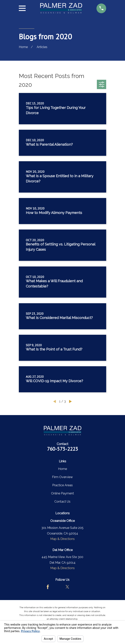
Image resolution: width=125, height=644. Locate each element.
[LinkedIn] (77, 587)
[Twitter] (67, 587)
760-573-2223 (62, 449)
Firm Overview (62, 477)
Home (62, 469)
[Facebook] (48, 587)
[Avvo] (58, 587)
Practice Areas (62, 485)
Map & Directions (62, 539)
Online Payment (62, 493)
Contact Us (62, 502)
